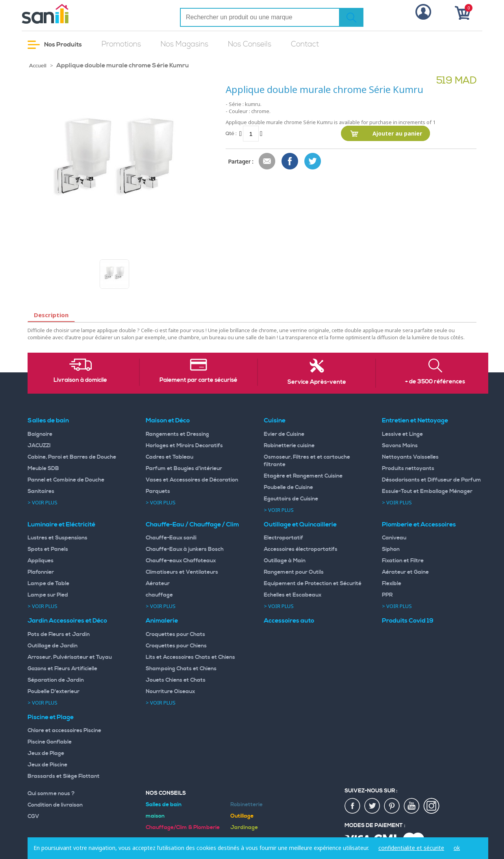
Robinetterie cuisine (289, 446)
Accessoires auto (289, 621)
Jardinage (244, 827)
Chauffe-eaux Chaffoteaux (181, 561)
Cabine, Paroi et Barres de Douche (72, 457)
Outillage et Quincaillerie (300, 524)
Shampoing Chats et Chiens (181, 669)
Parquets (158, 491)
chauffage (159, 595)
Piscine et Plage (51, 717)
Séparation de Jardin (56, 680)
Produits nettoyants (408, 469)
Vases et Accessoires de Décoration (192, 480)
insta (432, 806)
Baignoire (40, 434)
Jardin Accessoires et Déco (67, 621)
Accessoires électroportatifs (301, 549)
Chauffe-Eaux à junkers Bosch (185, 549)
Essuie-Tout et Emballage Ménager (427, 491)
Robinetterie (246, 805)
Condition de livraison (55, 805)
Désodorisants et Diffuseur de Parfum (432, 480)
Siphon (391, 549)
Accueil (38, 66)
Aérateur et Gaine (405, 572)
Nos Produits (55, 45)
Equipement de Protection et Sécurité (313, 584)
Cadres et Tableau (170, 457)
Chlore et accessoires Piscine (64, 731)
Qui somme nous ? (51, 794)
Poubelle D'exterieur (54, 692)
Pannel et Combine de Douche (66, 480)
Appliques (41, 561)
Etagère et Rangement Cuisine (303, 476)
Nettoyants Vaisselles (410, 457)
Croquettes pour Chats (175, 634)
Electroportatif (283, 538)
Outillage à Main (285, 561)
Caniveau (394, 538)
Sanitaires (41, 491)
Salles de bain (48, 420)
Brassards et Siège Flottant (64, 776)
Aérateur (158, 584)
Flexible (392, 584)
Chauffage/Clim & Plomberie (183, 827)
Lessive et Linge (402, 434)
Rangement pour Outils (294, 572)
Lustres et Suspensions (57, 538)
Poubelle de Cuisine (288, 487)
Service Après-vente (317, 382)
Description (51, 315)
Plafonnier (41, 572)
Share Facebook (290, 162)
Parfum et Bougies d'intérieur (184, 469)
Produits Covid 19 (408, 621)
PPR (387, 595)
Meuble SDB (43, 469)
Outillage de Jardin (53, 646)
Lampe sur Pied (48, 595)
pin (392, 806)
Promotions (121, 44)
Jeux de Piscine (47, 765)
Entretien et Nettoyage (415, 420)
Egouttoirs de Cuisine (291, 499)
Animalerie (162, 621)
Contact (305, 44)
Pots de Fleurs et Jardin (59, 634)
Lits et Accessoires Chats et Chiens (190, 657)
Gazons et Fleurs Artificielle (62, 669)
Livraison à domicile (80, 380)
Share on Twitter (313, 162)
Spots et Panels (48, 549)
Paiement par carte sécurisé (198, 380)
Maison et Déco (168, 420)
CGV (33, 816)
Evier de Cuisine (284, 434)
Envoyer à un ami (267, 162)
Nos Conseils (250, 44)
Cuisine (275, 420)
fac (353, 806)
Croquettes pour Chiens (176, 646)
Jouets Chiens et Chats (176, 680)
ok (457, 848)
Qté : (231, 133)
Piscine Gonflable (50, 742)
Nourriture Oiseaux (170, 692)
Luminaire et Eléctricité (61, 524)
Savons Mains (400, 446)
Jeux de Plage (46, 753)
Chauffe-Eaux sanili (171, 538)
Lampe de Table (48, 584)
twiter (372, 806)
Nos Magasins (184, 44)
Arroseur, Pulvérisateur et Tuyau (70, 657)
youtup (412, 806)
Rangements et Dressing (177, 434)
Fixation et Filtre (403, 561)
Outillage (242, 816)
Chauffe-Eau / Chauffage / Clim (192, 524)
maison (155, 816)
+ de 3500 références (435, 382)
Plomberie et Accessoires (419, 524)
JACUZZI (39, 446)
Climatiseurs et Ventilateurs (182, 572)
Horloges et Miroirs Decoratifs (184, 446)
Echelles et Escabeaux (293, 595)
